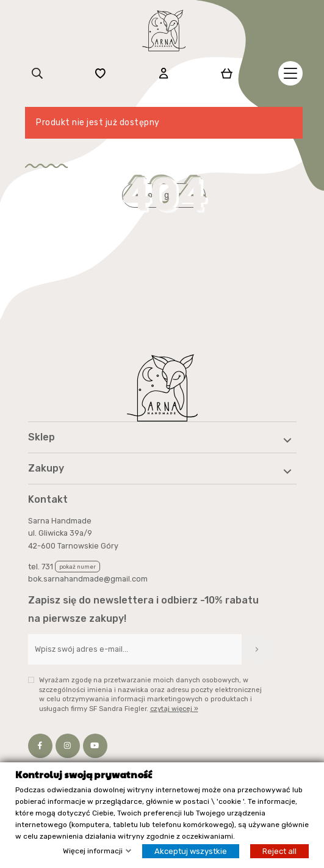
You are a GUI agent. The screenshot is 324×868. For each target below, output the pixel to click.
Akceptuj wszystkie (191, 852)
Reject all (279, 852)
